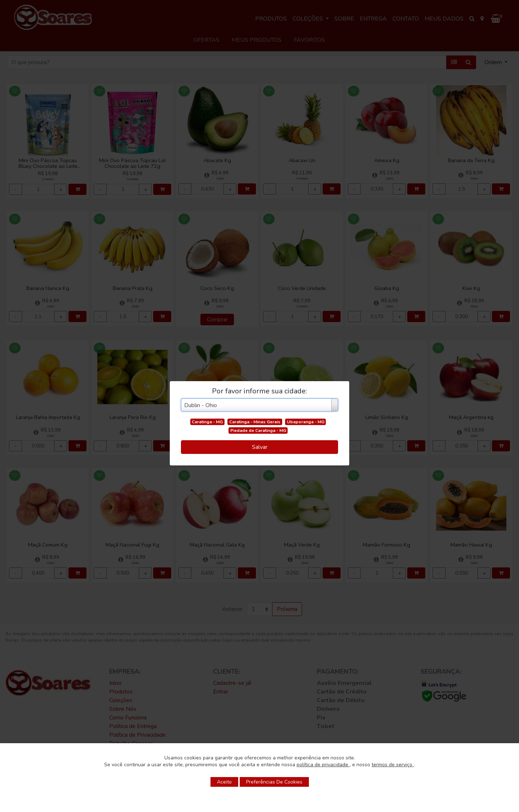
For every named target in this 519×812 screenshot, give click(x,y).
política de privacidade (323, 765)
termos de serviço (393, 765)
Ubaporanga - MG (306, 422)
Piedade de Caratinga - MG (258, 430)
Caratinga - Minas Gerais (255, 422)
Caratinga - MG (207, 422)
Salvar (260, 447)
